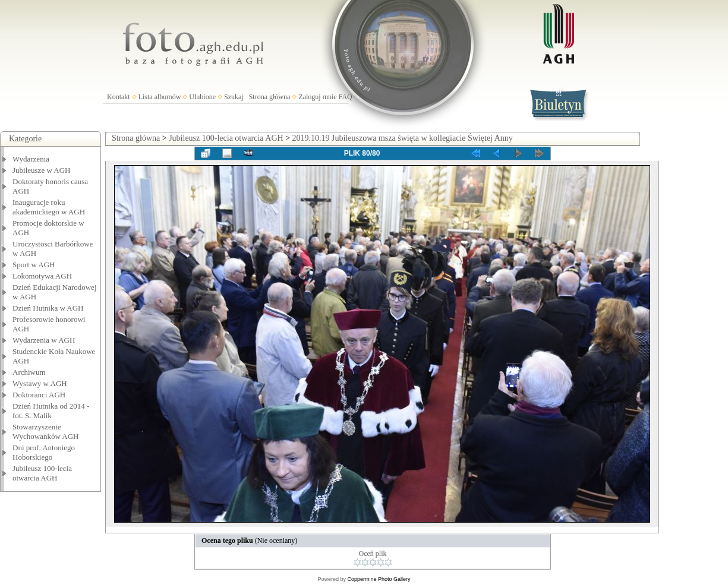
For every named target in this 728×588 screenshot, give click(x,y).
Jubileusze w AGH (42, 170)
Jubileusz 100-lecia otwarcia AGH (42, 473)
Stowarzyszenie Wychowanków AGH (46, 431)
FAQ (346, 97)
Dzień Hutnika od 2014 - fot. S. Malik (51, 411)
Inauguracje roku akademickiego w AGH (49, 207)
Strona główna (270, 97)
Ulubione (202, 97)
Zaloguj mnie (317, 97)
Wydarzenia (31, 159)
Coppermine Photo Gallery (379, 579)
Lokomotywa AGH (42, 276)
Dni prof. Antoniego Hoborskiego (44, 452)
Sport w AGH (34, 265)
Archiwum (29, 372)
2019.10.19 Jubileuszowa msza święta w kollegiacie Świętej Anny (403, 138)
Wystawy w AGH (40, 383)
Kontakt (119, 97)
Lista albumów (160, 97)
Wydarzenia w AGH (44, 340)
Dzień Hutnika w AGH (48, 308)
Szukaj (234, 97)
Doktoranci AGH (39, 395)
